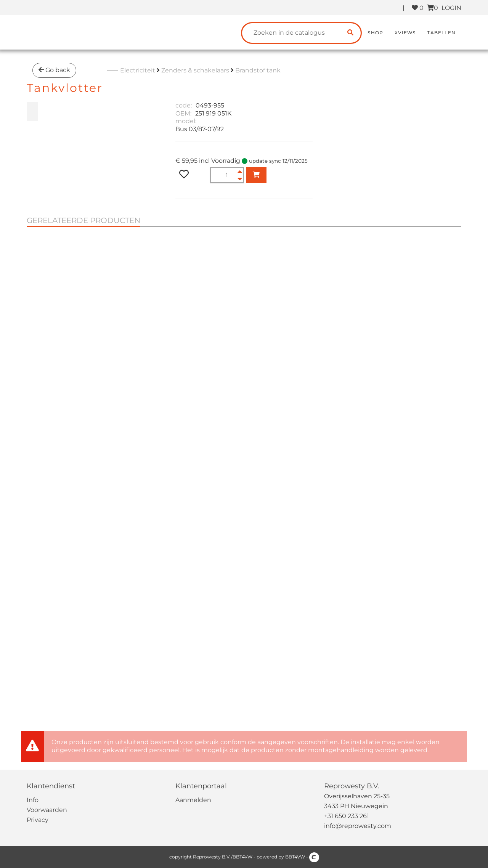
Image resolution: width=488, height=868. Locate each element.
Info (33, 800)
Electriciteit (138, 70)
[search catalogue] (350, 33)
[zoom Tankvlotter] (32, 112)
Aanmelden (193, 800)
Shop (375, 33)
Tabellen (441, 33)
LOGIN (451, 8)
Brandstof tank (258, 70)
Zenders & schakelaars (195, 70)
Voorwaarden (47, 810)
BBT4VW (295, 857)
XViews (405, 33)
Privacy (38, 820)
